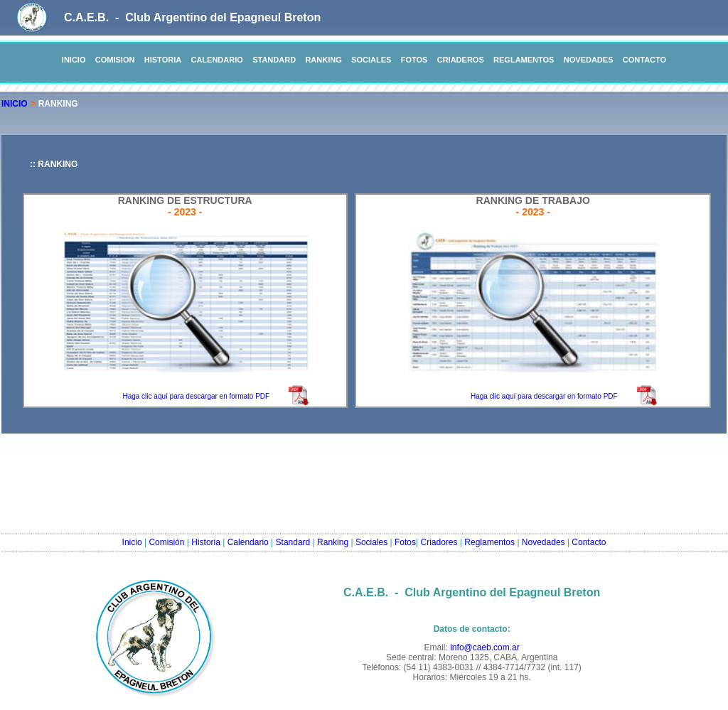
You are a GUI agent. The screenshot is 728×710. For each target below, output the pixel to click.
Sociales (371, 542)
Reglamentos (489, 542)
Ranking (333, 542)
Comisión (166, 542)
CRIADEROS (461, 60)
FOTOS (414, 60)
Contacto (589, 542)
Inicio (132, 542)
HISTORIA (163, 60)
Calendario (248, 542)
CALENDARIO (216, 60)
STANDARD (274, 60)
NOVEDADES (589, 60)
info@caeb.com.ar (485, 647)
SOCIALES (371, 60)
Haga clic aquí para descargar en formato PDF (196, 396)
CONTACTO (644, 60)
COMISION (115, 60)
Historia (206, 542)
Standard (293, 542)
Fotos (405, 542)
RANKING (323, 60)
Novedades (544, 542)
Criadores (439, 542)
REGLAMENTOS (524, 60)
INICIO (74, 60)
